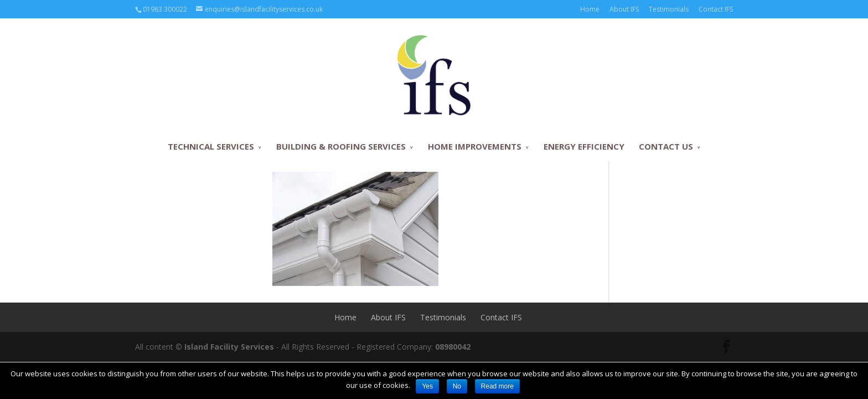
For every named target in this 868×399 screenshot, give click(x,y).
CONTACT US (666, 146)
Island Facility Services (229, 347)
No (457, 386)
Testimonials (669, 9)
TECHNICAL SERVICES (211, 146)
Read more (497, 386)
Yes (427, 386)
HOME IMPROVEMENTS (475, 146)
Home (590, 9)
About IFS (624, 9)
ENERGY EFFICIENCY (584, 146)
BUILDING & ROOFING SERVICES (341, 146)
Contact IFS (716, 9)
